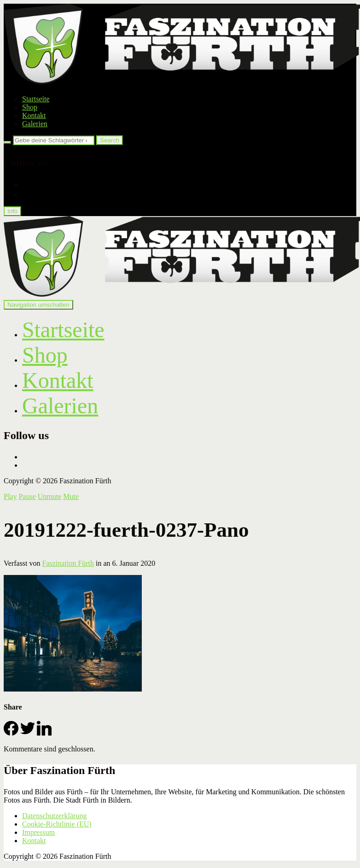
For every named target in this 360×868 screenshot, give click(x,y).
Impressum (38, 832)
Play (10, 496)
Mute (71, 496)
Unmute (50, 496)
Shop (30, 107)
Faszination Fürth (68, 563)
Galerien (35, 124)
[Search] (7, 142)
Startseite (36, 99)
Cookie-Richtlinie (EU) (57, 824)
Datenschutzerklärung (54, 816)
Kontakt (34, 115)
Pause (27, 496)
